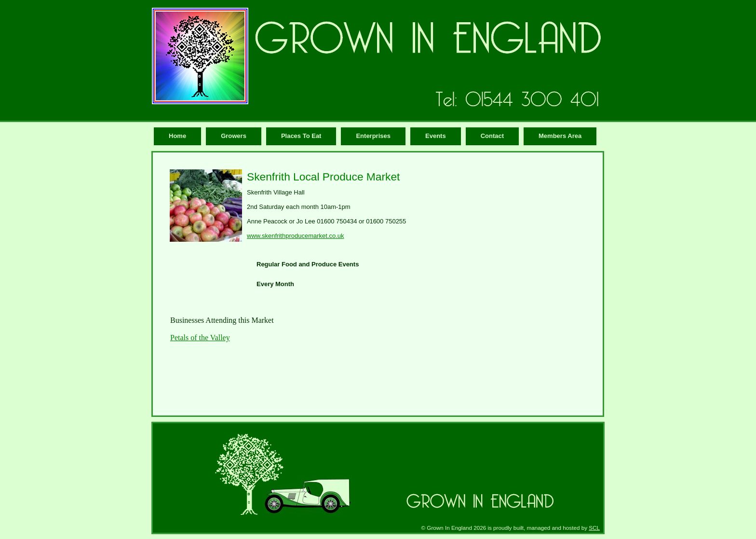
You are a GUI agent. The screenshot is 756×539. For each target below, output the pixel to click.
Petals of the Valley (200, 338)
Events (436, 136)
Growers (234, 136)
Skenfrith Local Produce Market (323, 177)
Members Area (560, 136)
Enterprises (373, 136)
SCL (594, 528)
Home (177, 136)
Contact (492, 136)
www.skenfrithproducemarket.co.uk (296, 236)
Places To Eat (301, 136)
